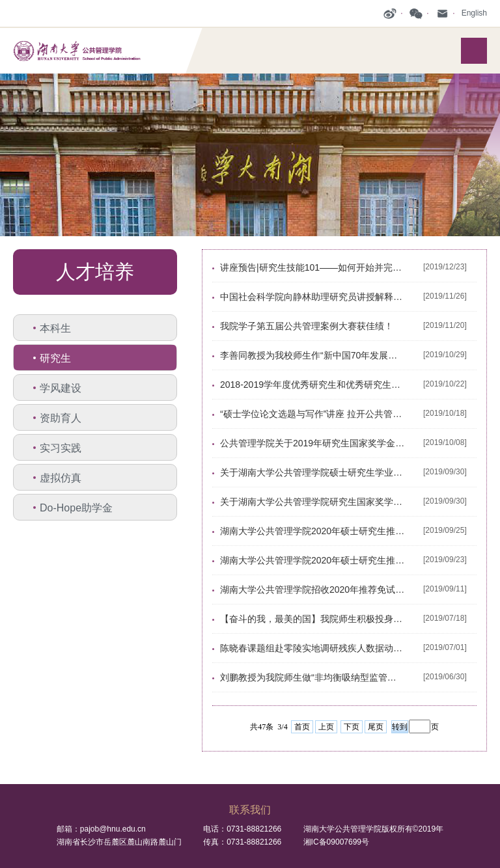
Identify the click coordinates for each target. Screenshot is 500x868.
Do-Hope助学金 (76, 508)
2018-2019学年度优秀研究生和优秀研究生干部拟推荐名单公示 (312, 385)
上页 (326, 727)
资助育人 (61, 418)
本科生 (55, 328)
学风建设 (61, 388)
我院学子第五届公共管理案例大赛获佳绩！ (307, 326)
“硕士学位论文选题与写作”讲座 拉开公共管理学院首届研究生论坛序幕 (312, 414)
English (474, 13)
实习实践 (61, 448)
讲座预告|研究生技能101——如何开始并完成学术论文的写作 (312, 267)
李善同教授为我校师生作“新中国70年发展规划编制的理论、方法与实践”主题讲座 (312, 355)
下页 (352, 727)
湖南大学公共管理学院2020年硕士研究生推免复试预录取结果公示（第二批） (312, 531)
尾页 (376, 727)
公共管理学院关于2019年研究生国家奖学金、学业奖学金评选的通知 (312, 443)
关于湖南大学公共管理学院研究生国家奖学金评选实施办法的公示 (312, 502)
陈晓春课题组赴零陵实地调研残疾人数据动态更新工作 (312, 648)
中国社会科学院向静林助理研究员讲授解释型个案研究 (312, 297)
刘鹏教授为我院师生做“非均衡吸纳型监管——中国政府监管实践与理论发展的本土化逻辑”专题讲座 (312, 677)
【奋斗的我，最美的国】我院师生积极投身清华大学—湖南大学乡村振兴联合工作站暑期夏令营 (312, 619)
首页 (302, 727)
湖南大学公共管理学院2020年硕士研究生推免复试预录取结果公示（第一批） (312, 560)
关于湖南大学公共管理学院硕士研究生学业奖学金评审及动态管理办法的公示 (312, 472)
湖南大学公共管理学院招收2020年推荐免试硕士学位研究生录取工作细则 (312, 590)
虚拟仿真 (61, 478)
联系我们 (250, 810)
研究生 (55, 358)
